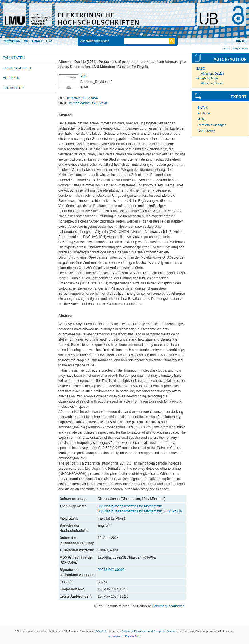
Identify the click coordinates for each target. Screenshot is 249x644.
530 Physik (174, 511)
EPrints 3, (101, 631)
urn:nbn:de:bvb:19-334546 (88, 103)
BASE (200, 69)
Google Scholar (207, 78)
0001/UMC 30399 (111, 570)
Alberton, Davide (213, 73)
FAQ (49, 41)
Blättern (37, 41)
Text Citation (206, 131)
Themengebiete (18, 68)
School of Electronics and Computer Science (149, 631)
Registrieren (240, 48)
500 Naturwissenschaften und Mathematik (130, 506)
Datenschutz (133, 636)
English (241, 41)
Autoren (11, 78)
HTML (202, 119)
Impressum (115, 636)
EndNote (204, 113)
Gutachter (13, 88)
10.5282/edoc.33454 (82, 98)
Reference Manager (212, 125)
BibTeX (203, 108)
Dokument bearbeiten (168, 606)
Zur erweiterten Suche (95, 41)
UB (26, 41)
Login (226, 48)
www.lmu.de (12, 41)
